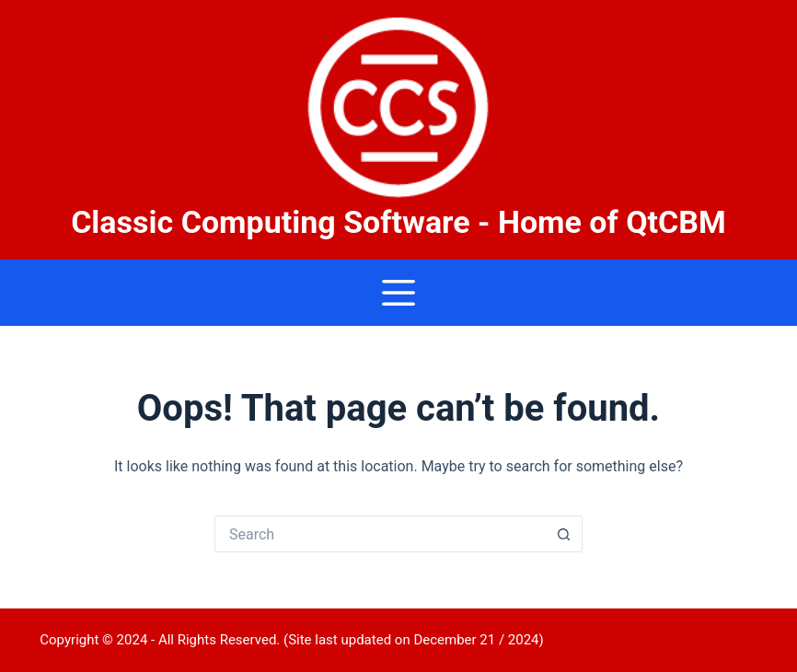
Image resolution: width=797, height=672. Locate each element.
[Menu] (398, 293)
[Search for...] (380, 534)
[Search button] (564, 534)
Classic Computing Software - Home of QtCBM (398, 222)
